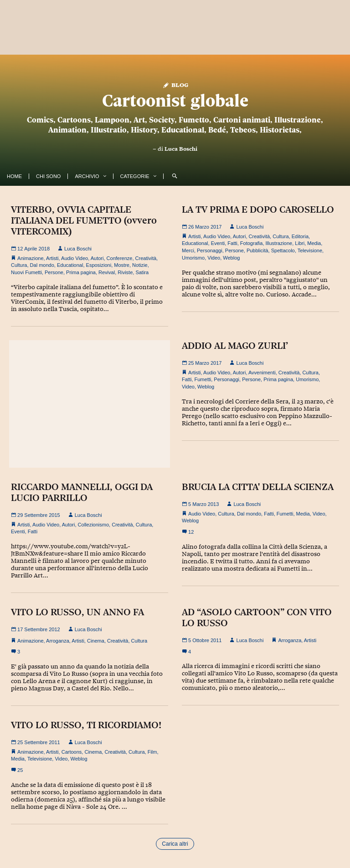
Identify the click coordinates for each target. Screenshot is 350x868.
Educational (70, 265)
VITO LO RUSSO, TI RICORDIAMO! (86, 725)
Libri (300, 243)
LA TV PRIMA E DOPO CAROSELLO (258, 209)
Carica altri (175, 844)
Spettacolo (283, 250)
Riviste (125, 272)
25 (17, 770)
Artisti (52, 258)
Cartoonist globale (175, 100)
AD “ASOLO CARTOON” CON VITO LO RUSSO (257, 618)
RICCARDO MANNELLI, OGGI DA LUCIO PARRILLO (82, 492)
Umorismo (193, 258)
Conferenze (120, 258)
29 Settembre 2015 (36, 515)
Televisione (310, 250)
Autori (97, 258)
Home (14, 176)
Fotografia (252, 243)
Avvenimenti (262, 373)
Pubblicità (257, 250)
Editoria (300, 236)
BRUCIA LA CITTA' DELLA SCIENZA (258, 487)
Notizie (140, 265)
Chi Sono (48, 176)
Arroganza (58, 641)
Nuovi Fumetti (26, 272)
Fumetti (203, 379)
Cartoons (72, 752)
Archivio (87, 176)
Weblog (231, 258)
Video (214, 258)
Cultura (19, 265)
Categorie (135, 176)
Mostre (122, 265)
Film (152, 752)
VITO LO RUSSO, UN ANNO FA (77, 612)
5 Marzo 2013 (200, 504)
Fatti (232, 243)
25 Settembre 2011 (36, 742)
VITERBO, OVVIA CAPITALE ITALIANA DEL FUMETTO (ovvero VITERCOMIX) (84, 220)
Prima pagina (81, 272)
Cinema (96, 641)
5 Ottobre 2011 (202, 640)
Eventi (218, 243)
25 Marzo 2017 (202, 363)
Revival (107, 272)
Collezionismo (93, 525)
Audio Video (75, 258)
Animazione (30, 258)
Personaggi (210, 250)
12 (188, 532)
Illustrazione (279, 243)
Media (314, 243)
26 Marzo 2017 (202, 227)
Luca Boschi (181, 149)
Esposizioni (99, 265)
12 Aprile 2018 (30, 249)
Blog (175, 84)
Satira (142, 272)
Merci (188, 250)
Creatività (146, 258)
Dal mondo (42, 265)
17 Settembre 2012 (36, 629)
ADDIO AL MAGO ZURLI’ (235, 346)
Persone (54, 272)
